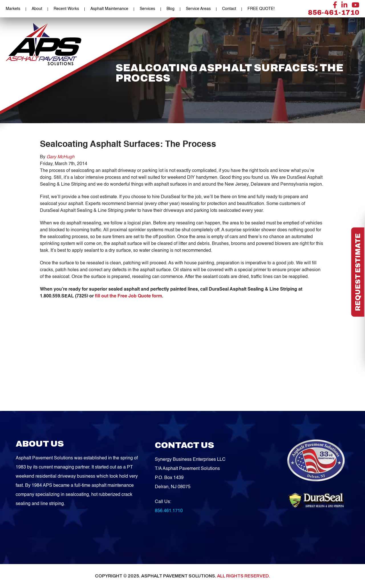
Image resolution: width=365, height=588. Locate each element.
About (37, 9)
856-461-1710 (334, 13)
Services (147, 9)
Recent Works (66, 9)
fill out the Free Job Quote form (128, 296)
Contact (229, 9)
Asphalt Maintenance (109, 9)
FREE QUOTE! (261, 9)
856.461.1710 (169, 511)
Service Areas (198, 9)
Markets (13, 9)
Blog (171, 9)
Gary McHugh (60, 157)
